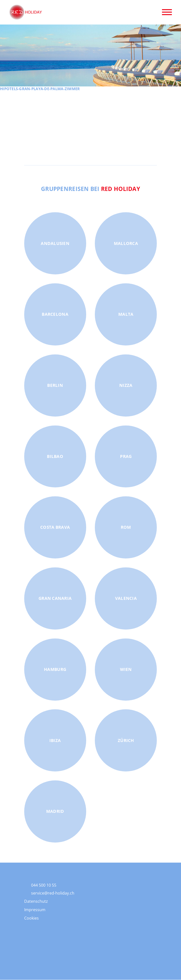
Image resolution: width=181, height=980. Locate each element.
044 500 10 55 (44, 885)
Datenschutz (36, 901)
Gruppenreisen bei (90, 189)
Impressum (35, 910)
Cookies (31, 918)
